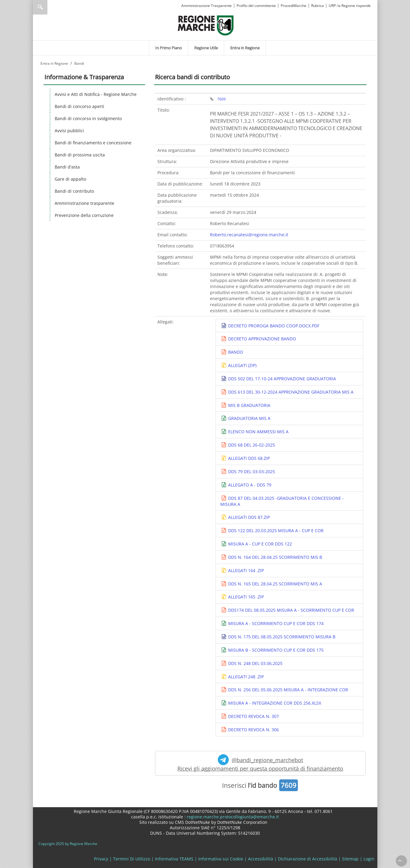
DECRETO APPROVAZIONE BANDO (261, 339)
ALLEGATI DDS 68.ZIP (248, 458)
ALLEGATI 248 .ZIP (245, 677)
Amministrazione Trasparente (207, 6)
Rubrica (318, 6)
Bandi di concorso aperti (79, 106)
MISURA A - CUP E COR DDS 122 (259, 544)
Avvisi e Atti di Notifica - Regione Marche (96, 94)
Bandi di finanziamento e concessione (93, 143)
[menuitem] (169, 48)
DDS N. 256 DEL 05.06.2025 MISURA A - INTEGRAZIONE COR (287, 690)
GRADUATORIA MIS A (249, 418)
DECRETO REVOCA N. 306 (253, 730)
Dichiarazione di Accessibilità (308, 859)
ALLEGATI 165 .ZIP (245, 597)
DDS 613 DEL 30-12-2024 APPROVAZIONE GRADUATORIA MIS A (290, 392)
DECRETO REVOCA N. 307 (253, 716)
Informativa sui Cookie (221, 859)
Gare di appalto (70, 179)
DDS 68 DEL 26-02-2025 (251, 445)
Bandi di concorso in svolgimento (88, 118)
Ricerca (40, 7)
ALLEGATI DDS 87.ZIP (248, 517)
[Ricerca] (52, 7)
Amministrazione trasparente (84, 203)
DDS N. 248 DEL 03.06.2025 (255, 663)
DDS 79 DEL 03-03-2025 (251, 472)
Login (369, 859)
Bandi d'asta (67, 167)
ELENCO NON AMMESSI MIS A (258, 432)
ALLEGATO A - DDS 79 (249, 485)
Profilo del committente (256, 6)
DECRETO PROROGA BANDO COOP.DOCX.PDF (273, 326)
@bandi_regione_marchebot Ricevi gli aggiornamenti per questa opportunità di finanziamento (260, 763)
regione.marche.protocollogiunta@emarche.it (232, 817)
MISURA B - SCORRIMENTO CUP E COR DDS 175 (275, 650)
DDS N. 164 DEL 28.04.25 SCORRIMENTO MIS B (274, 557)
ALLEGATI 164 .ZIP (245, 570)
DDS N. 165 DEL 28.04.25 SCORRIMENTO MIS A (274, 584)
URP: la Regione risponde (350, 6)
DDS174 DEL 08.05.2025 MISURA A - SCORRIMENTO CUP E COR (291, 610)
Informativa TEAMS (174, 859)
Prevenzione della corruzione (84, 215)
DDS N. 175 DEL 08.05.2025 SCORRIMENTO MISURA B (281, 637)
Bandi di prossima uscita (80, 155)
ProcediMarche (294, 6)
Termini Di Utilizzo (132, 859)
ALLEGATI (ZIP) (242, 365)
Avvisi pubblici (69, 131)
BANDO (235, 352)
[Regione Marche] (206, 25)
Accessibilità (261, 859)
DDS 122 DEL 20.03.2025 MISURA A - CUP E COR (275, 531)
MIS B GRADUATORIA (249, 405)
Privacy (101, 859)
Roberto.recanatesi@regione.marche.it (249, 235)
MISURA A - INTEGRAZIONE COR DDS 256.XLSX (274, 703)
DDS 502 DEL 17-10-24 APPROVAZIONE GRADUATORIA (281, 379)
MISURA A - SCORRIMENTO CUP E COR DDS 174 (275, 623)
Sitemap (350, 859)
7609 (221, 99)
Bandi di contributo (74, 191)
